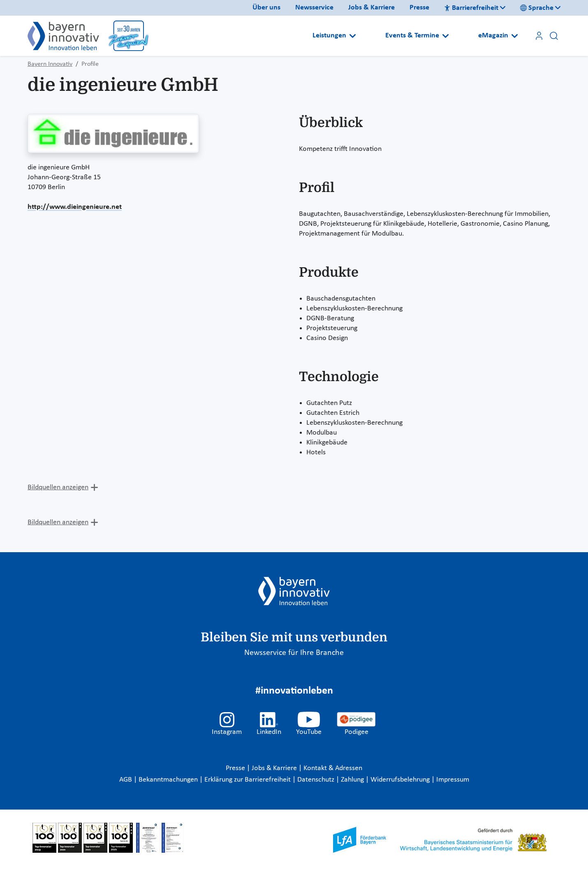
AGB (126, 780)
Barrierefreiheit (471, 8)
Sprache (537, 8)
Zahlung (353, 780)
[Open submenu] (353, 36)
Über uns (266, 8)
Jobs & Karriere (372, 8)
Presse (419, 8)
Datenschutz (317, 780)
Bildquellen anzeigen (58, 487)
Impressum (453, 780)
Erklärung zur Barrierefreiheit (248, 780)
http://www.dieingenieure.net (75, 207)
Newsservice (314, 8)
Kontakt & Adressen (333, 768)
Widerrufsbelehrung (401, 780)
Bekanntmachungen (169, 780)
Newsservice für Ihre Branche (294, 653)
